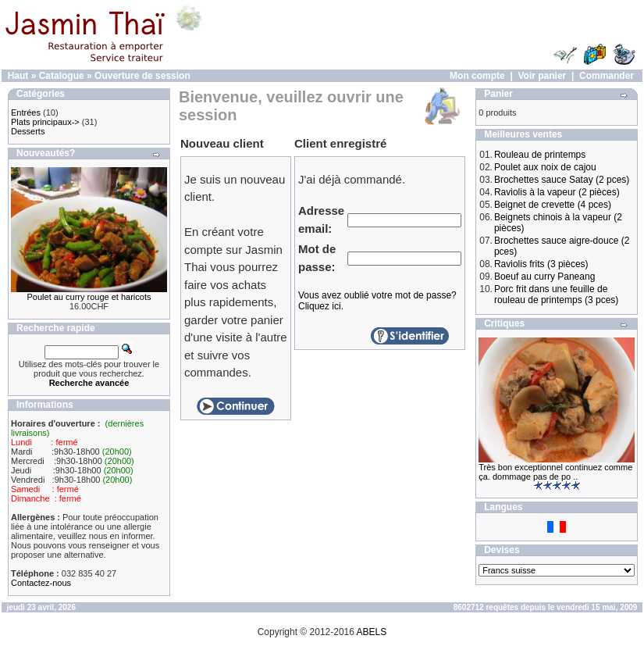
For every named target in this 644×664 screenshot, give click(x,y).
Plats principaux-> (45, 122)
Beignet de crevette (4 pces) (553, 205)
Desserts (28, 131)
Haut (18, 76)
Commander (607, 76)
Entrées (26, 112)
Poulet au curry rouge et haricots (89, 297)
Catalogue (62, 76)
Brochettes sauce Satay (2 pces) (562, 180)
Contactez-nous (41, 583)
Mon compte (477, 76)
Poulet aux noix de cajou (545, 167)
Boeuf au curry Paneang (544, 277)
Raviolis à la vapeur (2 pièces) (557, 192)
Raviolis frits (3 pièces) (541, 264)
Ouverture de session (142, 76)
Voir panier (542, 76)
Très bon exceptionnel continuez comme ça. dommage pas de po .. (555, 472)
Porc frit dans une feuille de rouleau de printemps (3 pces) (556, 295)
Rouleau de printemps (540, 155)
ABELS (372, 632)
